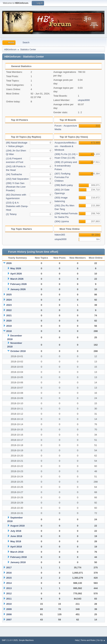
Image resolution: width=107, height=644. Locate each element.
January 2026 (18, 289)
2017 (9, 568)
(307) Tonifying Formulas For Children (63, 177)
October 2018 (18, 351)
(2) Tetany (11, 214)
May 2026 (16, 268)
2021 (9, 315)
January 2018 (18, 562)
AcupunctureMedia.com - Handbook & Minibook (66, 146)
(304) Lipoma (62, 221)
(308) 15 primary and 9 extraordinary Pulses (66, 166)
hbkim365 (60, 235)
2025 (9, 295)
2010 (9, 604)
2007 (9, 620)
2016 (9, 573)
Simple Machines (26, 640)
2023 (9, 305)
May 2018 (16, 541)
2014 (9, 583)
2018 (9, 331)
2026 (9, 263)
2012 (9, 593)
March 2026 (17, 279)
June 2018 (16, 536)
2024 (9, 300)
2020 (9, 321)
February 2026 (18, 284)
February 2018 (18, 557)
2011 (9, 599)
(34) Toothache (14, 174)
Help (77, 640)
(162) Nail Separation (17, 179)
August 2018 (17, 526)
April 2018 (16, 547)
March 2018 (17, 552)
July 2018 (16, 531)
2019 (9, 326)
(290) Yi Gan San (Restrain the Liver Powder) (16, 187)
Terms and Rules (88, 640)
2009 (9, 609)
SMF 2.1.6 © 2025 (10, 640)
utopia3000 (84, 100)
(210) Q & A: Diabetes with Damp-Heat (17, 206)
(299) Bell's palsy (64, 185)
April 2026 (16, 274)
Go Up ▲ (101, 640)
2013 (9, 588)
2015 (9, 578)
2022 (9, 310)
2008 (9, 614)
